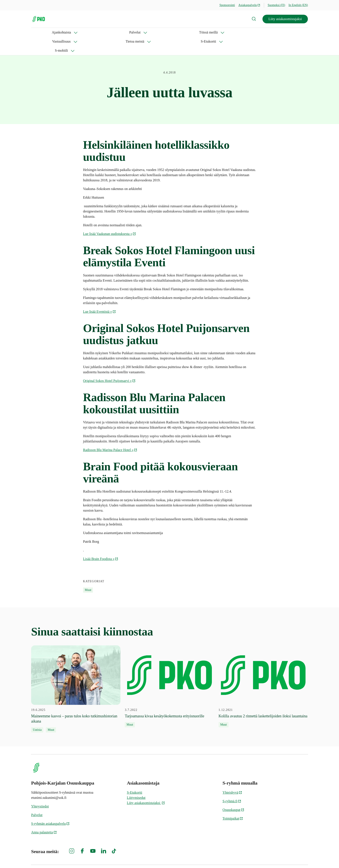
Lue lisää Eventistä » (99, 293)
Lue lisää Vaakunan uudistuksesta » (110, 216)
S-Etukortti (190, 32)
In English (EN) (298, 5)
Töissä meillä (97, 32)
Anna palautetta (44, 814)
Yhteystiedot (40, 788)
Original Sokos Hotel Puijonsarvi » (109, 363)
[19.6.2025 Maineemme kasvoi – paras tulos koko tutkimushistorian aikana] (76, 671)
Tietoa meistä (160, 32)
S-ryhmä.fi (232, 783)
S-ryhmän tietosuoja (261, 857)
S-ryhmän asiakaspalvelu (50, 805)
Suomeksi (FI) (276, 5)
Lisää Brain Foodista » (101, 541)
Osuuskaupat (233, 792)
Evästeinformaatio (295, 857)
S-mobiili (217, 32)
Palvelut (69, 32)
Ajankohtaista (41, 32)
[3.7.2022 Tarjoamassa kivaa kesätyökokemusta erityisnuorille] (169, 668)
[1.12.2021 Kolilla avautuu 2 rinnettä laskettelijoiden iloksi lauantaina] (263, 668)
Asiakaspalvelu (249, 5)
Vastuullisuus (128, 32)
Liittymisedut (136, 779)
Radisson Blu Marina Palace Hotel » (110, 432)
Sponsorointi (227, 5)
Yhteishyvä (232, 774)
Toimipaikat (233, 800)
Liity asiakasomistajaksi (285, 19)
